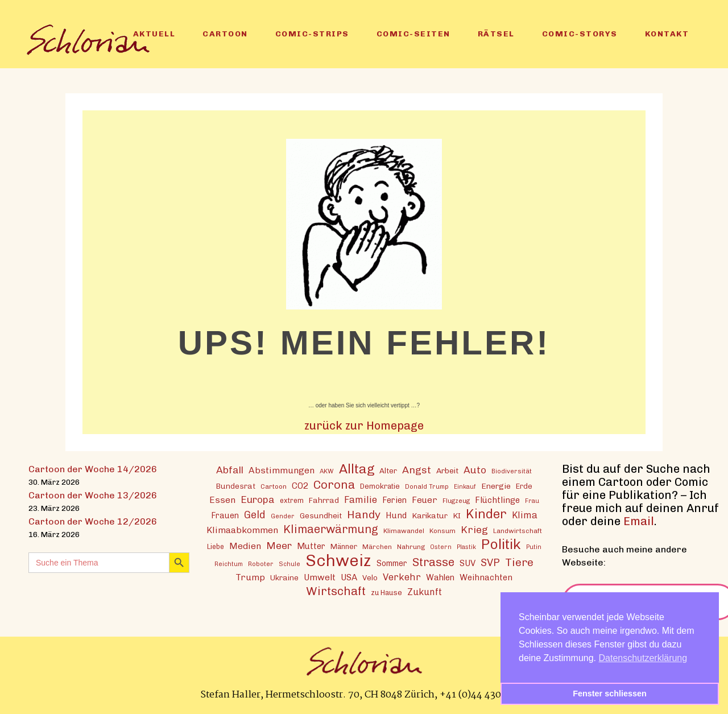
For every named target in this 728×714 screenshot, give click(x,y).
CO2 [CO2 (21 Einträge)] (300, 486)
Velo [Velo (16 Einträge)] (370, 577)
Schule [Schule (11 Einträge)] (289, 564)
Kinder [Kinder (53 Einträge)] (486, 514)
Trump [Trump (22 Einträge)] (250, 577)
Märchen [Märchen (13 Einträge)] (377, 547)
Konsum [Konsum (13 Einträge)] (442, 531)
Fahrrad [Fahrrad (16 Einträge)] (324, 500)
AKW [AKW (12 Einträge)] (327, 471)
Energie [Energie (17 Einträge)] (496, 486)
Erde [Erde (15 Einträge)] (524, 486)
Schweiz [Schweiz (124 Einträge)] (338, 560)
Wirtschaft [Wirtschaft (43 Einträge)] (336, 591)
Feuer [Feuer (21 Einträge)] (425, 500)
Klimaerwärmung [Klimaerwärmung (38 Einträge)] (331, 529)
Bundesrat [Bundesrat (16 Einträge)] (236, 486)
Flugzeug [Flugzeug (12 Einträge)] (456, 501)
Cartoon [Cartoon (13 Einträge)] (274, 486)
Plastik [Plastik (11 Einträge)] (466, 547)
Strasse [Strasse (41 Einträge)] (433, 562)
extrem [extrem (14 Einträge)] (292, 500)
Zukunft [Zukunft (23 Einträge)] (425, 592)
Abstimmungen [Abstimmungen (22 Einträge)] (282, 470)
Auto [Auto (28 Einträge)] (475, 470)
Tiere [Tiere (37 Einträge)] (519, 562)
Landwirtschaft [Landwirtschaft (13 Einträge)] (518, 531)
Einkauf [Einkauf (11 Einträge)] (465, 487)
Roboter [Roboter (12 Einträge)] (261, 564)
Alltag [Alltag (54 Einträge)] (357, 469)
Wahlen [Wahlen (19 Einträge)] (440, 577)
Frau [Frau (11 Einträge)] (532, 501)
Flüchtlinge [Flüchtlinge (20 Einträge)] (497, 500)
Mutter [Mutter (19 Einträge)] (311, 546)
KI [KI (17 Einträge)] (457, 515)
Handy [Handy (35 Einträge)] (364, 515)
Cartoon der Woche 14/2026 (93, 469)
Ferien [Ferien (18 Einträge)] (394, 500)
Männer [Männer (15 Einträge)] (344, 546)
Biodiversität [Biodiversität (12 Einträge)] (512, 471)
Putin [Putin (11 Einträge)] (534, 547)
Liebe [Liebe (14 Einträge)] (216, 546)
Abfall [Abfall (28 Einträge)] (230, 470)
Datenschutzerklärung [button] (643, 658)
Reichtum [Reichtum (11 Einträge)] (229, 564)
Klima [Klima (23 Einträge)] (525, 515)
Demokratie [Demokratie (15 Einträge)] (380, 486)
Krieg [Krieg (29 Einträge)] (474, 529)
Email (639, 521)
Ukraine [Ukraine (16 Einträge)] (284, 577)
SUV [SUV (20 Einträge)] (468, 563)
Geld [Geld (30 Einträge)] (255, 515)
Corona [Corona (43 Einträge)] (334, 484)
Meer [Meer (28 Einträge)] (279, 545)
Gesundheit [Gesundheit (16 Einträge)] (321, 515)
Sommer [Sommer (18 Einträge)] (392, 564)
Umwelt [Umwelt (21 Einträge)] (320, 577)
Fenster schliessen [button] (610, 694)
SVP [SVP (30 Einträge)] (490, 563)
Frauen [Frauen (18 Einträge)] (225, 516)
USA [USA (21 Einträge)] (349, 577)
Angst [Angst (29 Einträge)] (417, 470)
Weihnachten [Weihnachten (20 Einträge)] (486, 577)
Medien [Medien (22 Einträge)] (245, 546)
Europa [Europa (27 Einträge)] (258, 500)
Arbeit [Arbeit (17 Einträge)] (447, 471)
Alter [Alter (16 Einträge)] (388, 471)
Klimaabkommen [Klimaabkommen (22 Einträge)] (242, 530)
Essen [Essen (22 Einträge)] (222, 500)
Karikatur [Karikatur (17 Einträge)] (430, 515)
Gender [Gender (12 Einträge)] (283, 516)
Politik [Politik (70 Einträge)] (501, 544)
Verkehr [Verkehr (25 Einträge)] (402, 577)
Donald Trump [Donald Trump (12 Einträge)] (427, 486)
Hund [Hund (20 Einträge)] (396, 515)
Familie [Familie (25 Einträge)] (361, 500)
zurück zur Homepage (364, 426)
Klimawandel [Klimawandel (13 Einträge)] (404, 531)
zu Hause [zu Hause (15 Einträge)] (386, 593)
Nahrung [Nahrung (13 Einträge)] (411, 547)
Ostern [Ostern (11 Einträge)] (441, 547)
